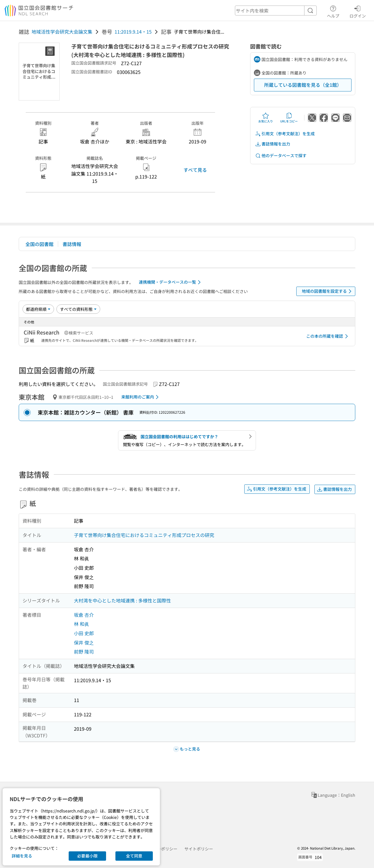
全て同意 (134, 856)
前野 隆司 (84, 652)
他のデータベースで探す (281, 156)
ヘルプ (333, 11)
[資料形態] (78, 309)
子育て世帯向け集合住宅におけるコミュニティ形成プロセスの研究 (144, 535)
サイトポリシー (199, 849)
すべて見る (195, 170)
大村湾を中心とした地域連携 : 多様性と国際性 (122, 600)
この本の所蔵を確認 (328, 336)
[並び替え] (38, 309)
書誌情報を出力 (273, 144)
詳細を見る (22, 856)
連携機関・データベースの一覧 (171, 282)
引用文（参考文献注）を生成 (285, 134)
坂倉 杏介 (84, 615)
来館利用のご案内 (141, 397)
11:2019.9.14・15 (133, 32)
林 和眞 (82, 624)
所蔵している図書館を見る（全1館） (303, 85)
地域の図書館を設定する (328, 291)
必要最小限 (87, 856)
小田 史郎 (84, 633)
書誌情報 (72, 244)
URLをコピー (289, 118)
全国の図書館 (39, 244)
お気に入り (266, 118)
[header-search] (276, 11)
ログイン (358, 11)
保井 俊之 (84, 642)
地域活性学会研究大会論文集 (62, 32)
